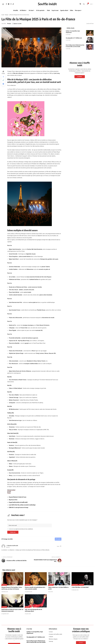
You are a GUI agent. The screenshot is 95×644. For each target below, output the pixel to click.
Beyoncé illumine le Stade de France (18, 497)
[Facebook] (6, 4)
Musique (7, 15)
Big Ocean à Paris (13, 500)
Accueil (3, 15)
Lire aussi (9, 491)
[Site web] (61, 546)
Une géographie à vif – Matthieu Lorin (74, 38)
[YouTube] (9, 4)
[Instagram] (11, 4)
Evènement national (11, 490)
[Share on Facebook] (3, 77)
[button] (3, 4)
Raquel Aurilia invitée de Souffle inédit (18, 502)
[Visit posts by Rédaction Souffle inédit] (3, 546)
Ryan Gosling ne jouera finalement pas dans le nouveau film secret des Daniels (36, 642)
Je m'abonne (80, 77)
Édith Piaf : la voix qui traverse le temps (19, 507)
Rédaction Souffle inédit (13, 546)
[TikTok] (13, 4)
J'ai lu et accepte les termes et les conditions (21, 529)
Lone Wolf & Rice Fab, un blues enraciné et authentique (22, 505)
